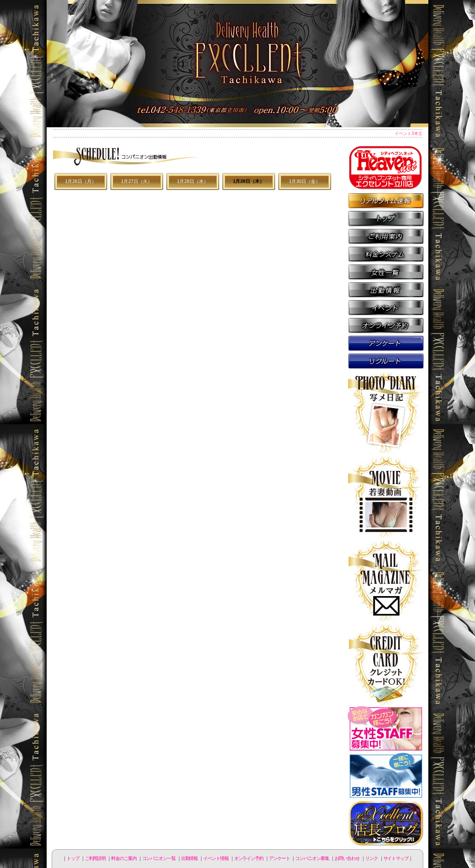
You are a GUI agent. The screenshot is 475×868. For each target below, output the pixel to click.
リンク (372, 858)
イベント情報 (386, 307)
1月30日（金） (304, 181)
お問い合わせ (347, 858)
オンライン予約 (386, 325)
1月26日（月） (80, 181)
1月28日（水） (192, 181)
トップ (73, 858)
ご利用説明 (386, 236)
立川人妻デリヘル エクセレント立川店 (237, 64)
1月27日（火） (136, 181)
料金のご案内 (386, 254)
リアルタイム (386, 200)
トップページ (386, 218)
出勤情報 (386, 289)
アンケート (386, 343)
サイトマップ (396, 858)
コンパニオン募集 (386, 361)
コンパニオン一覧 (386, 272)
